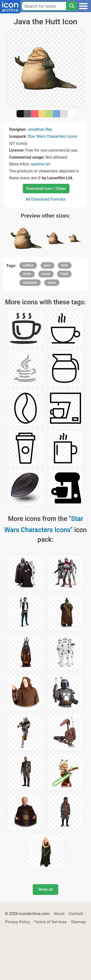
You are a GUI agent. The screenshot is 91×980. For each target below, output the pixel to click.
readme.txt (40, 164)
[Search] (72, 6)
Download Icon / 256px (46, 189)
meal (46, 274)
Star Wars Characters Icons (53, 136)
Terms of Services (50, 922)
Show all (45, 889)
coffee (28, 265)
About (59, 914)
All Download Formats (45, 199)
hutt (65, 265)
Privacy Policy (18, 922)
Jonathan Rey (40, 129)
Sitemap (78, 922)
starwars (30, 283)
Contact (76, 914)
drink (27, 274)
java (47, 265)
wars (52, 283)
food (64, 274)
